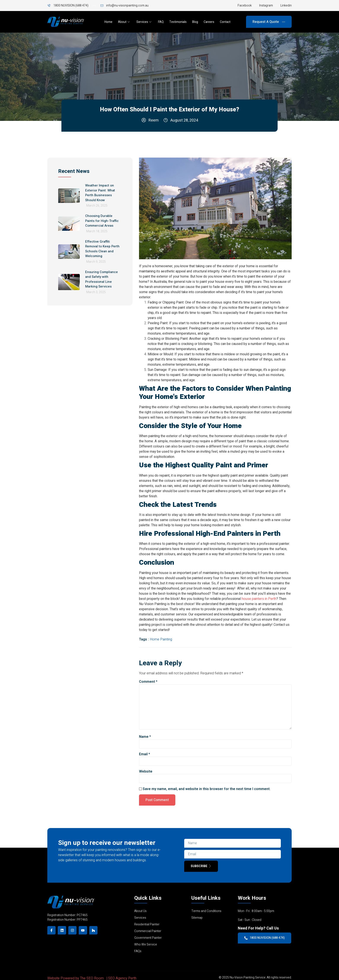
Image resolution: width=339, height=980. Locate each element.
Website (146, 772)
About (124, 22)
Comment (148, 682)
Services (144, 22)
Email (145, 754)
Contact (225, 22)
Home (108, 22)
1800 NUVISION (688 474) (265, 938)
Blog (195, 22)
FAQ (161, 22)
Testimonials (178, 22)
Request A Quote (269, 22)
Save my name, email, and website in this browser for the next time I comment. (207, 789)
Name (145, 737)
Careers (209, 22)
